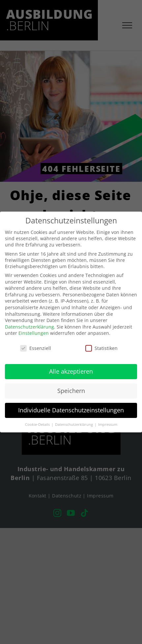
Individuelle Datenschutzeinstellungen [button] (71, 410)
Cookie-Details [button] (38, 425)
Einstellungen (34, 333)
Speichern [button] (71, 391)
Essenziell (36, 348)
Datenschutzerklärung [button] (74, 425)
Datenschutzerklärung (29, 327)
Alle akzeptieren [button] (71, 371)
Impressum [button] (108, 425)
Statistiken (101, 348)
